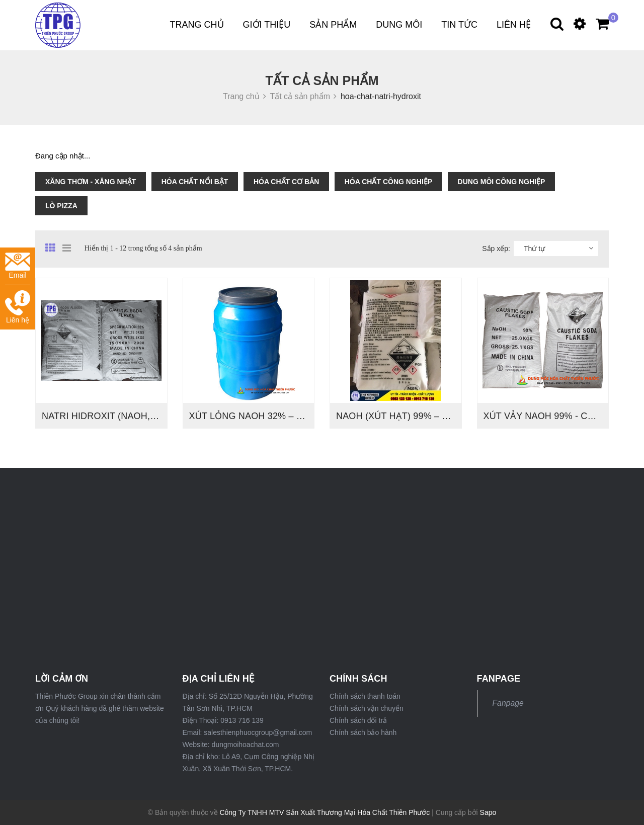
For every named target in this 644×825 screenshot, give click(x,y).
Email (18, 266)
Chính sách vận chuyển (367, 708)
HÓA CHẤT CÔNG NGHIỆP (388, 182)
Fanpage (508, 703)
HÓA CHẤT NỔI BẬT (195, 182)
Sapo (488, 812)
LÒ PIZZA (61, 206)
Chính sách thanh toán (365, 696)
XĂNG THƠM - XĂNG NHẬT (91, 182)
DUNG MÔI (399, 25)
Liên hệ (514, 25)
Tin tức (459, 25)
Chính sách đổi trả (358, 720)
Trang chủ (197, 25)
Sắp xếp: (496, 249)
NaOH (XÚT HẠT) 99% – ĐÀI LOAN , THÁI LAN (435, 416)
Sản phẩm (333, 25)
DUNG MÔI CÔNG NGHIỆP (502, 182)
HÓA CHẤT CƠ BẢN (286, 182)
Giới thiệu (267, 25)
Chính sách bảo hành (363, 732)
